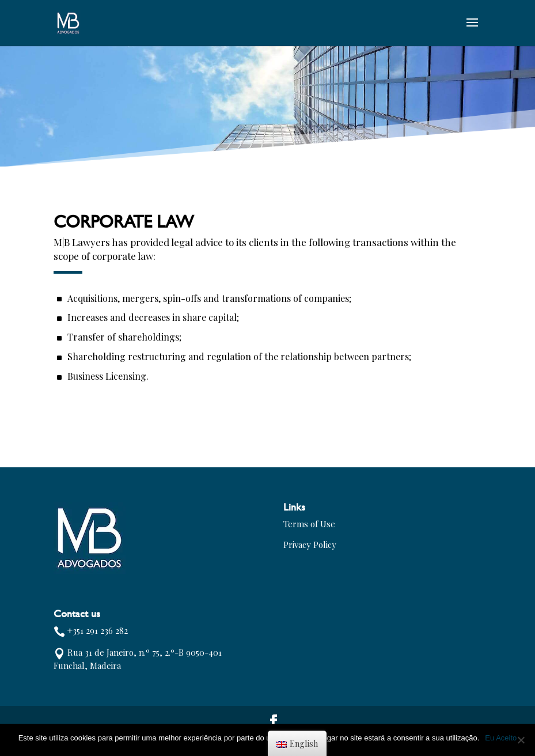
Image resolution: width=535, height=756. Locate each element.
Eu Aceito (501, 738)
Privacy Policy (310, 545)
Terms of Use (309, 524)
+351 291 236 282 (98, 630)
